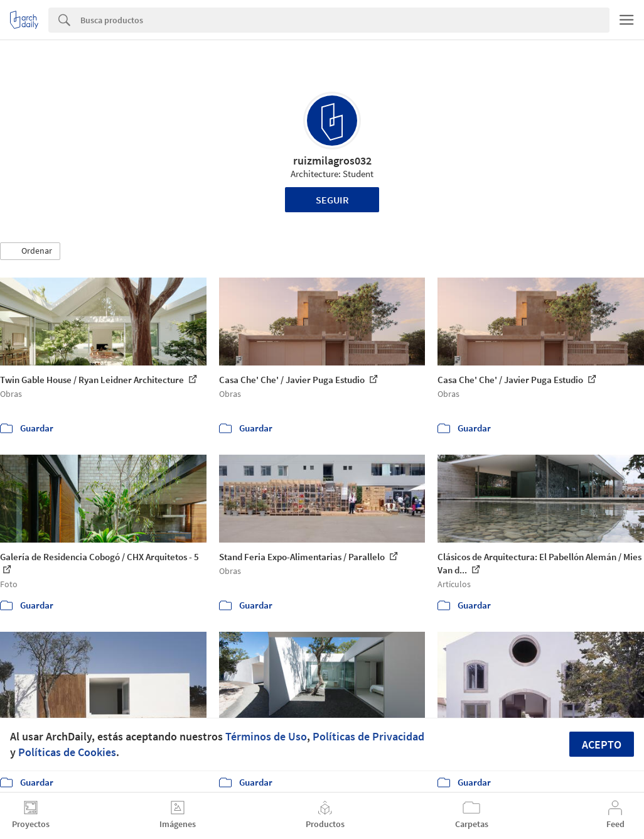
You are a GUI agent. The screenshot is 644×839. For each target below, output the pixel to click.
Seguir (332, 200)
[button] (30, 251)
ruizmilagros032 (332, 160)
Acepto (602, 744)
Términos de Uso (266, 736)
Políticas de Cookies (67, 752)
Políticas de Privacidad (368, 736)
